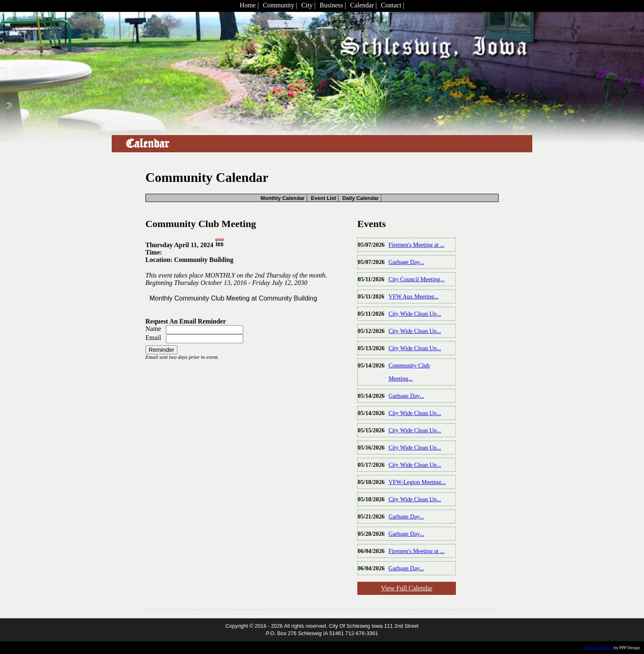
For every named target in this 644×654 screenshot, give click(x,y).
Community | (280, 5)
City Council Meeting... (416, 279)
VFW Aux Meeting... (414, 296)
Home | (249, 5)
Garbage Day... (406, 262)
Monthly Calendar (282, 198)
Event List (323, 198)
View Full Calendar (406, 588)
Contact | (392, 5)
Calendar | (363, 5)
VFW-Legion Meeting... (417, 482)
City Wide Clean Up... (415, 314)
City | (309, 5)
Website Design (599, 648)
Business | (333, 5)
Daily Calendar (360, 198)
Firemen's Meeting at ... (416, 245)
